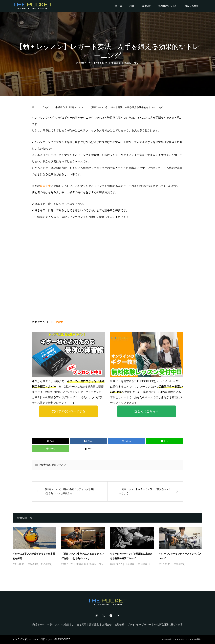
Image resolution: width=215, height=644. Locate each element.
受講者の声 (38, 624)
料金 (132, 6)
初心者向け (47, 564)
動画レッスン (132, 63)
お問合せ (107, 624)
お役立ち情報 (192, 6)
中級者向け (117, 63)
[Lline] (165, 441)
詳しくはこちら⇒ (147, 411)
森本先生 (45, 186)
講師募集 (94, 624)
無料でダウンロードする (69, 411)
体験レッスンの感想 (58, 624)
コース (119, 6)
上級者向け (131, 564)
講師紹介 (146, 6)
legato (60, 322)
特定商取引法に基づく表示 (168, 624)
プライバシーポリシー (139, 624)
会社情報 (119, 624)
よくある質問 (79, 624)
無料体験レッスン (168, 6)
